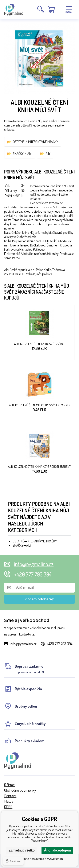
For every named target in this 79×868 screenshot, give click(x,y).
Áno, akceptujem (57, 850)
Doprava (10, 796)
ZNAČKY (18, 154)
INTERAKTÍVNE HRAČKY (43, 142)
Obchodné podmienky (20, 790)
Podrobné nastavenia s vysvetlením (39, 859)
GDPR (8, 807)
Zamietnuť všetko (22, 850)
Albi (30, 154)
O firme (9, 785)
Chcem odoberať (39, 599)
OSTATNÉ (19, 142)
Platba (9, 801)
